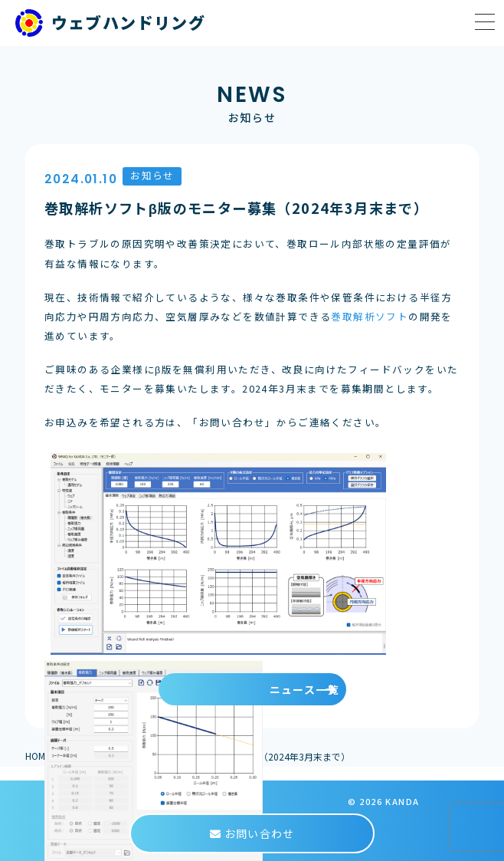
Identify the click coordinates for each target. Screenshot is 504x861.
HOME (38, 756)
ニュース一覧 (304, 689)
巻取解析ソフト (370, 316)
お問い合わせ (252, 833)
